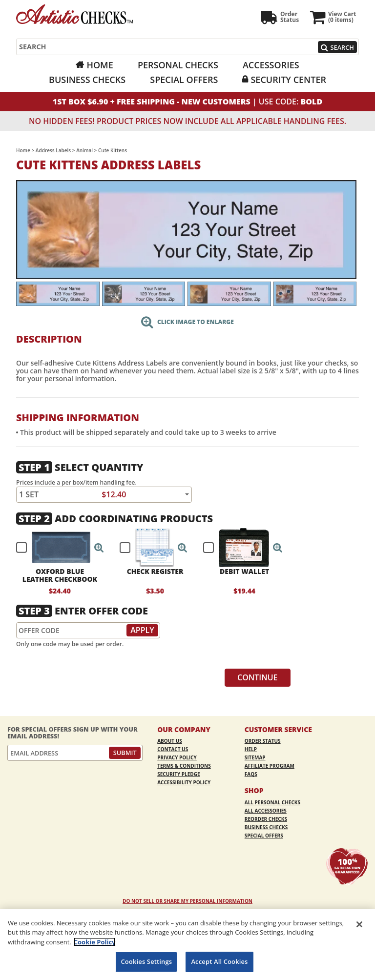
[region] (187, 944)
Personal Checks (178, 65)
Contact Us (173, 749)
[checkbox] (56, 548)
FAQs (251, 774)
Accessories (271, 65)
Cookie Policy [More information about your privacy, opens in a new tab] (95, 942)
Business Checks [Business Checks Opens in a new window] (87, 80)
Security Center (288, 80)
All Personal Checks (272, 802)
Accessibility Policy (184, 782)
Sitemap (255, 757)
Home (100, 65)
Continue (258, 677)
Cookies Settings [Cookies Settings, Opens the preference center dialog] (146, 961)
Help (251, 749)
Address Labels (53, 150)
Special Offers (184, 80)
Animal (84, 150)
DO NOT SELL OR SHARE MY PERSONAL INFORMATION (187, 901)
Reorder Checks (266, 819)
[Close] (359, 924)
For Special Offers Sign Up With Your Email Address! (73, 733)
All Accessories (266, 811)
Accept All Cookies (219, 961)
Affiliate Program (270, 766)
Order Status (263, 741)
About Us (170, 741)
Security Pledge (178, 774)
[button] (99, 548)
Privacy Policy (177, 757)
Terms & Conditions (184, 766)
